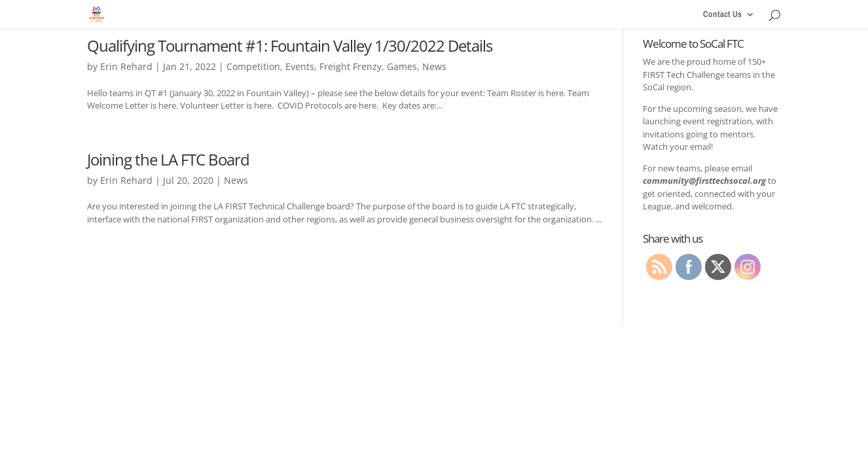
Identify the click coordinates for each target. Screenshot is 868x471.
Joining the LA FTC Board (168, 159)
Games (402, 66)
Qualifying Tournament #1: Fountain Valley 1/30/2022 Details (290, 45)
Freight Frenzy (351, 66)
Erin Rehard (126, 66)
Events (300, 66)
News (434, 66)
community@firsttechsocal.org (704, 181)
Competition (253, 66)
